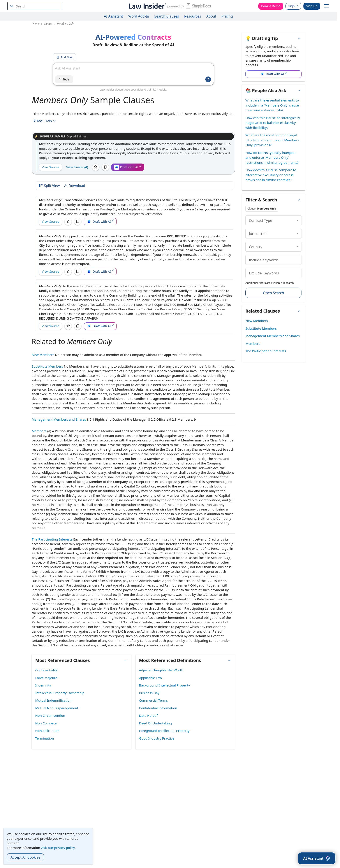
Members (39, 431)
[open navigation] (326, 6)
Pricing (227, 16)
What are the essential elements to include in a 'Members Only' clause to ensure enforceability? (272, 105)
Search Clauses (167, 16)
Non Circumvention (50, 715)
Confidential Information (158, 708)
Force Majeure (46, 678)
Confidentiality (46, 670)
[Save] (96, 167)
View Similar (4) (77, 167)
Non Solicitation (47, 731)
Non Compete (46, 723)
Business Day (149, 693)
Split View (49, 186)
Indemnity (43, 685)
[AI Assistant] (317, 858)
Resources (193, 16)
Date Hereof (148, 715)
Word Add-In (139, 16)
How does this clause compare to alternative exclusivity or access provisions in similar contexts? (271, 175)
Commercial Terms (153, 700)
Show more (45, 120)
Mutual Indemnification (53, 700)
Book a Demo (271, 6)
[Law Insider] (169, 6)
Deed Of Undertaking (155, 723)
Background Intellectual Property (165, 685)
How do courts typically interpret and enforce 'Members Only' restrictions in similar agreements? (272, 157)
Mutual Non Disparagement (57, 708)
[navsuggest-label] (35, 6)
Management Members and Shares (59, 419)
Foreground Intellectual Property (164, 731)
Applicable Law (151, 678)
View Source (50, 167)
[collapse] (297, 220)
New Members (43, 355)
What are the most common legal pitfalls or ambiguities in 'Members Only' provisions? (272, 140)
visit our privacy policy (58, 848)
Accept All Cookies (25, 857)
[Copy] (105, 167)
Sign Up (312, 6)
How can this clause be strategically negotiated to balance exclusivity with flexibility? (273, 123)
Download (74, 186)
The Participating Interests (52, 539)
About (211, 16)
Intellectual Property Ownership (60, 693)
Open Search (273, 293)
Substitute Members (47, 366)
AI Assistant (114, 16)
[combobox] (35, 6)
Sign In (293, 6)
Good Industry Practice (157, 738)
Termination (45, 738)
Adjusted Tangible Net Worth (161, 670)
